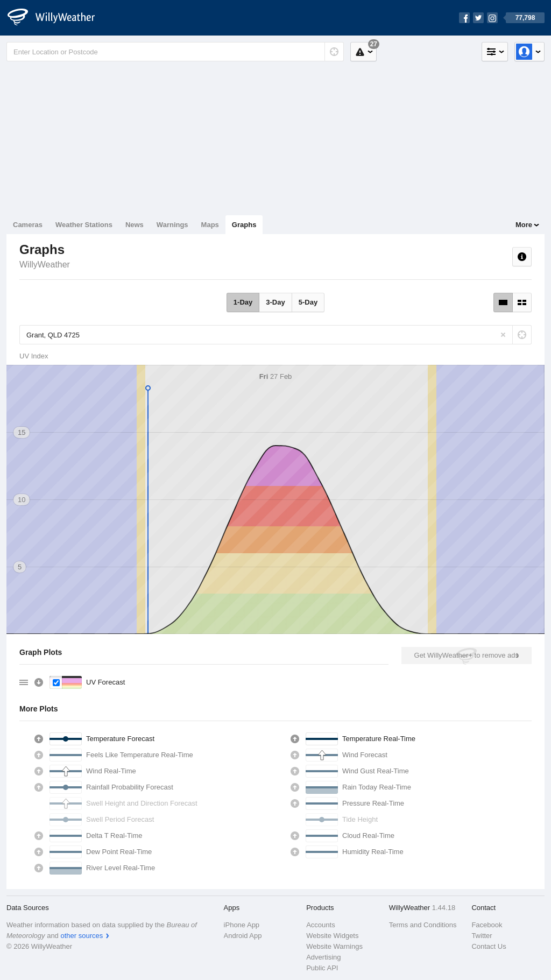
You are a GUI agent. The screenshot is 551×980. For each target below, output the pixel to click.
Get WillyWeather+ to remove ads (467, 655)
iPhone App (242, 925)
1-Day (243, 302)
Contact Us (489, 946)
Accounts (320, 925)
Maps (210, 225)
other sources (82, 936)
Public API (322, 968)
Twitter (482, 936)
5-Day (308, 302)
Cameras (28, 225)
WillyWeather (45, 265)
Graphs (244, 225)
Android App (243, 936)
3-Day (275, 302)
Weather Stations (84, 225)
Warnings (172, 225)
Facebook (487, 925)
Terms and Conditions (423, 925)
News (135, 225)
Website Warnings (334, 946)
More (524, 225)
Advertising (323, 957)
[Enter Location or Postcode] (175, 52)
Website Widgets (332, 936)
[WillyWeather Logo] (57, 18)
